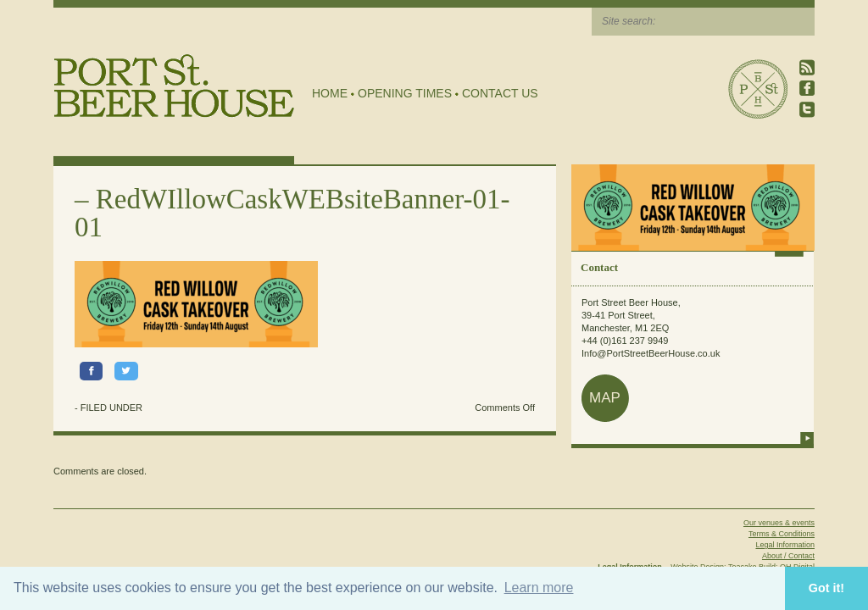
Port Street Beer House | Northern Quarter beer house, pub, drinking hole (174, 86)
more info (807, 438)
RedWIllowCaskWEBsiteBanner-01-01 (292, 213)
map (605, 398)
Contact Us (500, 93)
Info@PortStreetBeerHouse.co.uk (651, 353)
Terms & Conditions (782, 534)
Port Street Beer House (758, 89)
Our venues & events (779, 523)
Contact (599, 267)
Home (330, 93)
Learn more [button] (539, 588)
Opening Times (405, 93)
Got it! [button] (826, 588)
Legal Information (785, 545)
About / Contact (788, 556)
